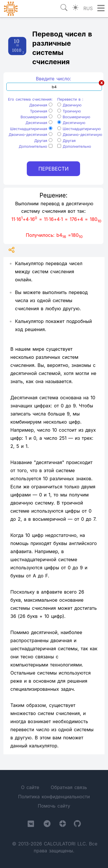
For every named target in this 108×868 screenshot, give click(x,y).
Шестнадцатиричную (79, 129)
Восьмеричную (74, 117)
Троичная (41, 111)
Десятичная (39, 123)
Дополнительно (36, 146)
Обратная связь (69, 787)
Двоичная (41, 105)
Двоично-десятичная (31, 135)
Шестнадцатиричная (31, 129)
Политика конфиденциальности (54, 797)
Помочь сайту (54, 806)
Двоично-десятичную (80, 135)
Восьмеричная (36, 117)
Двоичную (69, 105)
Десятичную (71, 123)
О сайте (30, 787)
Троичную (69, 111)
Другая (43, 141)
